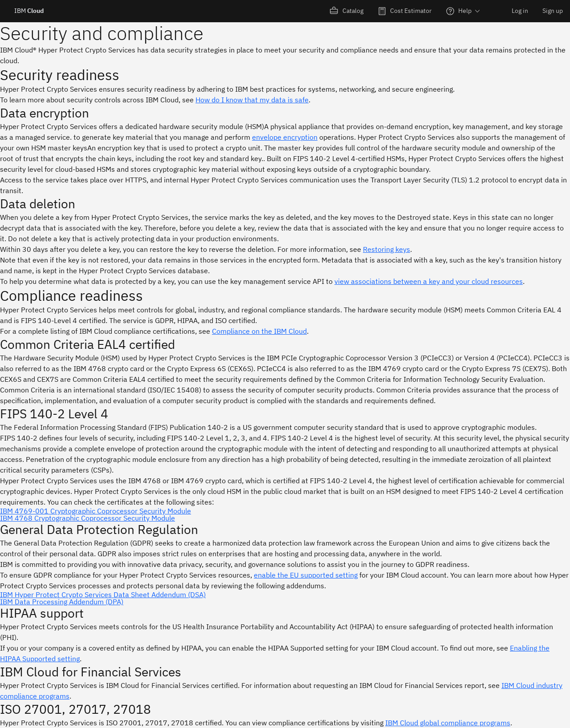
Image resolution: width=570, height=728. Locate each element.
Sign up (553, 11)
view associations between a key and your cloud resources (429, 281)
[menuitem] (347, 11)
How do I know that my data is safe (252, 100)
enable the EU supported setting (306, 575)
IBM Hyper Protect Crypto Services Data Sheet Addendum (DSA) (103, 595)
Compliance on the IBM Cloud (259, 331)
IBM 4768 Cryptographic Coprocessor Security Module (88, 518)
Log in (520, 11)
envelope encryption (285, 137)
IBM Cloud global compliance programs (448, 723)
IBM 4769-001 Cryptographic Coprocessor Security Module (96, 511)
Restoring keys (387, 249)
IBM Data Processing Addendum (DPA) (62, 602)
